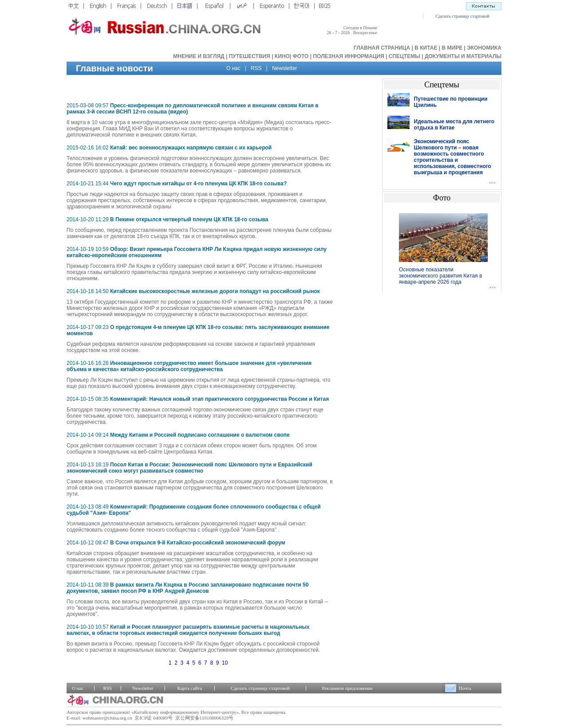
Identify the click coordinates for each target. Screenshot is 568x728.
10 (225, 663)
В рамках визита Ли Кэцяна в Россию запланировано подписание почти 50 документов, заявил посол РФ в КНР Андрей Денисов (187, 588)
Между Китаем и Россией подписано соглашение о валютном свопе (200, 435)
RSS (256, 68)
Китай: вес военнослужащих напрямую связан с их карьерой (191, 148)
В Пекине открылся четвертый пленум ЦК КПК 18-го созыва (189, 219)
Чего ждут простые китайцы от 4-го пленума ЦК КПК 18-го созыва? (198, 184)
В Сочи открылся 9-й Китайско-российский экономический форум (198, 543)
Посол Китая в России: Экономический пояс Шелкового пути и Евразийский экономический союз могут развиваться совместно (189, 468)
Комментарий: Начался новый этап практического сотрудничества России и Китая (219, 399)
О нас (233, 68)
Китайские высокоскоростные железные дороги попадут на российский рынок (215, 291)
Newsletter (285, 68)
